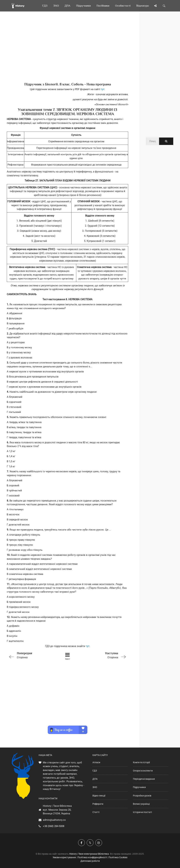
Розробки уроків (142, 796)
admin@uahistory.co (54, 820)
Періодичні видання (144, 779)
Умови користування (64, 857)
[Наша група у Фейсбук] (81, 843)
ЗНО (95, 787)
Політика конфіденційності (92, 857)
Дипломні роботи (90, 861)
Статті (96, 812)
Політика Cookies (118, 857)
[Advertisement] (67, 52)
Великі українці (141, 804)
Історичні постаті (142, 812)
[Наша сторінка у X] (90, 843)
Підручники (139, 787)
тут (103, 89)
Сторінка (31, 655)
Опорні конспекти (143, 771)
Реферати (98, 804)
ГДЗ (95, 771)
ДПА (95, 779)
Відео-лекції (99, 796)
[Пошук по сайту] (164, 6)
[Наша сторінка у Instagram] (99, 843)
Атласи (96, 762)
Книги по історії (141, 762)
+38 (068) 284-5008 (54, 826)
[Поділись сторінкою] (155, 6)
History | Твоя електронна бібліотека (89, 854)
